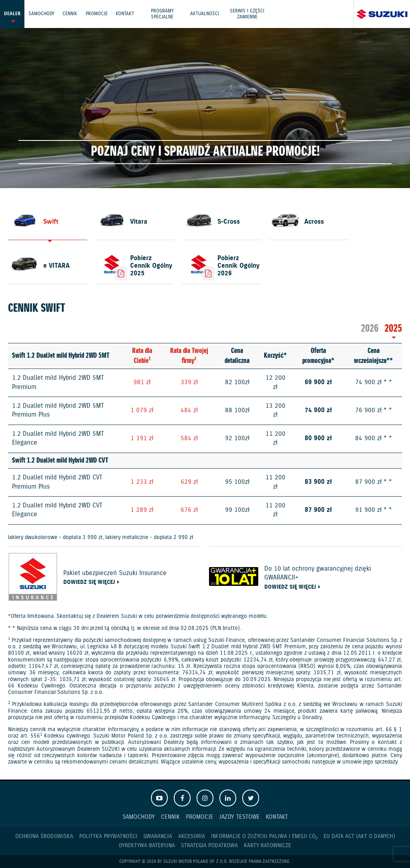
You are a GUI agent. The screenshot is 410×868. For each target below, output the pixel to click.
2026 (370, 329)
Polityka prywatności (108, 836)
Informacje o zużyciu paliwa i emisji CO (264, 837)
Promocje (97, 14)
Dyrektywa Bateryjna (147, 846)
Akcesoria (192, 836)
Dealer (12, 14)
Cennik (71, 14)
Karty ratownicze (267, 846)
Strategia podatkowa (209, 846)
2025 (393, 329)
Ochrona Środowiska (44, 836)
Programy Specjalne (164, 14)
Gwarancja (158, 836)
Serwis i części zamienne (249, 14)
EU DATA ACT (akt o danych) (359, 836)
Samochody (42, 14)
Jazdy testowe (240, 817)
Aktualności (207, 14)
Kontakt (126, 14)
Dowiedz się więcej (89, 583)
